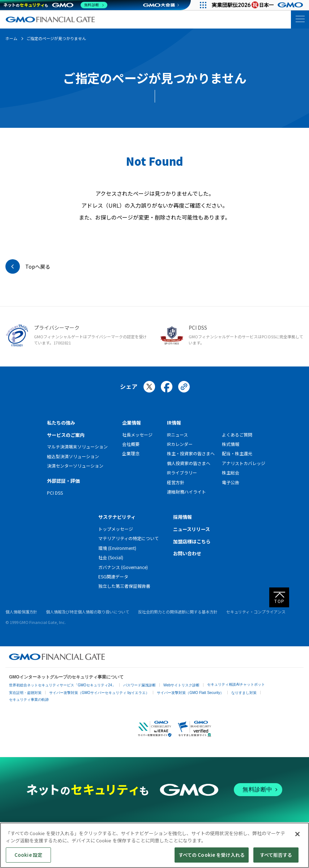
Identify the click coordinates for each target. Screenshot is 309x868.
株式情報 (231, 444)
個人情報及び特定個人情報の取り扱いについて (88, 612)
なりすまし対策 (244, 693)
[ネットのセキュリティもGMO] (55, 5)
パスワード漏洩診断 (140, 685)
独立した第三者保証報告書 (124, 586)
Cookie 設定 (28, 855)
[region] (154, 845)
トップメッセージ (116, 529)
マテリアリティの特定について (128, 538)
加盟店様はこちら (192, 541)
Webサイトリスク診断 (181, 685)
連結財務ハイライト (186, 492)
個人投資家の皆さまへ (189, 463)
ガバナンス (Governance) (123, 567)
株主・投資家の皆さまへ (191, 453)
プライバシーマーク (57, 327)
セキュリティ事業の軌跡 (29, 700)
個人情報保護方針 (21, 612)
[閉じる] (297, 834)
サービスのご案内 (66, 435)
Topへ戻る (38, 266)
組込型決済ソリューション (73, 456)
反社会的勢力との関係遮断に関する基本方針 (178, 612)
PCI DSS (198, 327)
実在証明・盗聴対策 (25, 693)
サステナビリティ (117, 517)
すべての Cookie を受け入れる (212, 855)
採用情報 (183, 517)
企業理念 (131, 453)
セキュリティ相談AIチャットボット (236, 684)
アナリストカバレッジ (244, 463)
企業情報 (132, 423)
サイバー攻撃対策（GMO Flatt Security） (190, 693)
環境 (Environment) (117, 548)
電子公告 (231, 482)
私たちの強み (61, 423)
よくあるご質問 (237, 435)
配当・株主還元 (237, 453)
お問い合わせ (187, 553)
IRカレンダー (180, 444)
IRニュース (177, 435)
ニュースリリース (192, 529)
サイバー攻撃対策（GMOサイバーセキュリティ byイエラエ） (99, 693)
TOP (280, 601)
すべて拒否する (276, 855)
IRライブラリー (182, 472)
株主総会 (231, 472)
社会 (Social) (111, 557)
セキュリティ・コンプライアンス (256, 612)
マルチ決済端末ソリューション (77, 446)
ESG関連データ (113, 576)
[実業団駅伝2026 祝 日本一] (259, 5)
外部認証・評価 (63, 481)
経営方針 (176, 482)
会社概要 (131, 444)
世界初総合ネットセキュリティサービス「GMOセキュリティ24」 (62, 685)
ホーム (11, 38)
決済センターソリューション (75, 466)
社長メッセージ (137, 435)
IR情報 (174, 423)
